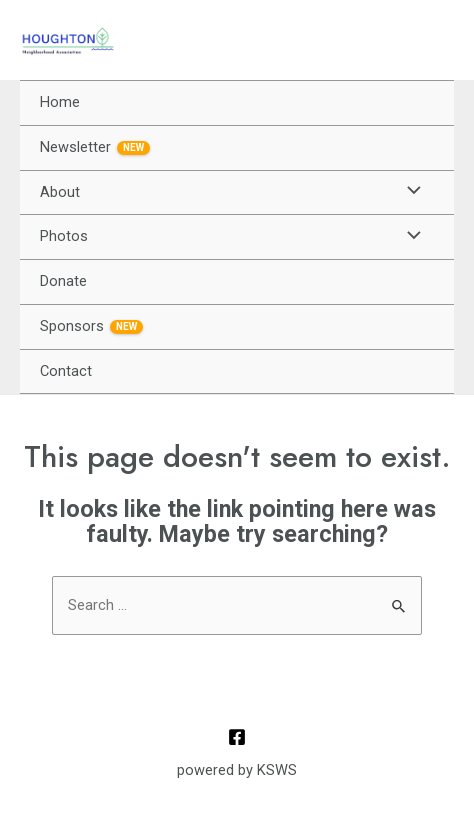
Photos (64, 236)
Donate (63, 281)
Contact (66, 371)
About (60, 192)
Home (60, 102)
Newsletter (95, 147)
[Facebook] (237, 737)
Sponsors (91, 326)
